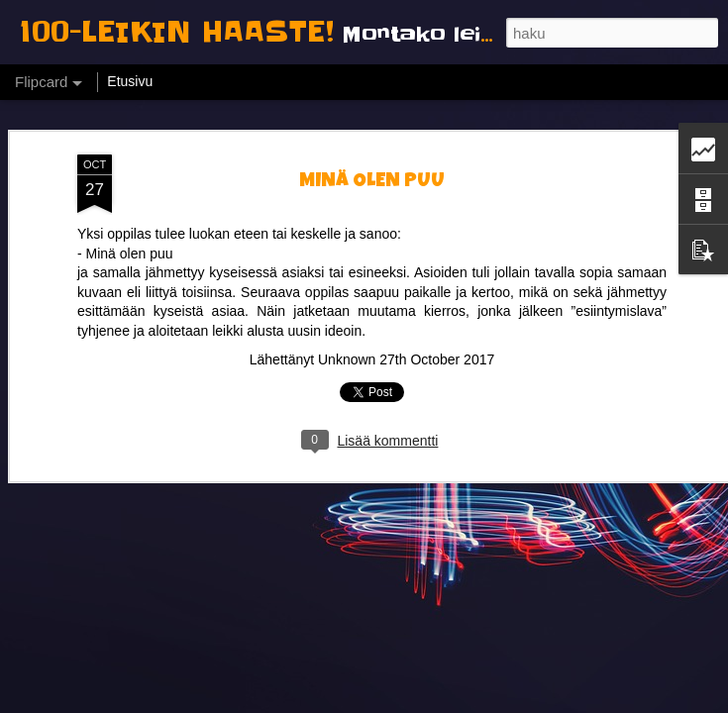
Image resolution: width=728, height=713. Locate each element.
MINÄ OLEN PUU (372, 101)
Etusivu (130, 81)
